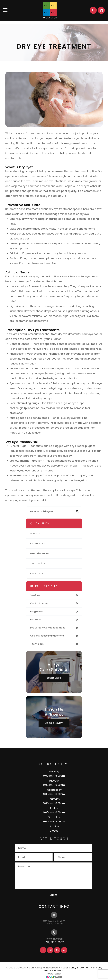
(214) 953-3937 (54, 942)
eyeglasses (37, 611)
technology (37, 644)
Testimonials (38, 563)
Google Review (54, 723)
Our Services (37, 543)
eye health (36, 620)
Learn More (54, 678)
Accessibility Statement (76, 968)
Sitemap (59, 970)
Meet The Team (39, 553)
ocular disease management (47, 636)
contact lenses (39, 603)
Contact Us (37, 573)
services (35, 595)
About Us (35, 533)
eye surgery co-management (48, 628)
